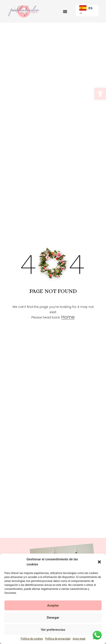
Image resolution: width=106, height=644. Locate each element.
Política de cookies (32, 639)
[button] (100, 94)
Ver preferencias (53, 630)
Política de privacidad (58, 639)
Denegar (53, 618)
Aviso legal (79, 639)
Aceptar (53, 605)
